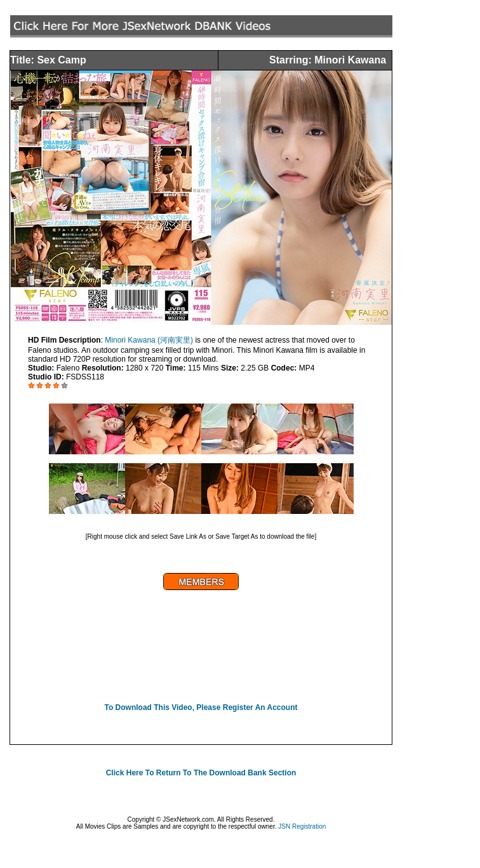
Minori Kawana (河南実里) (149, 340)
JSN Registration (302, 826)
